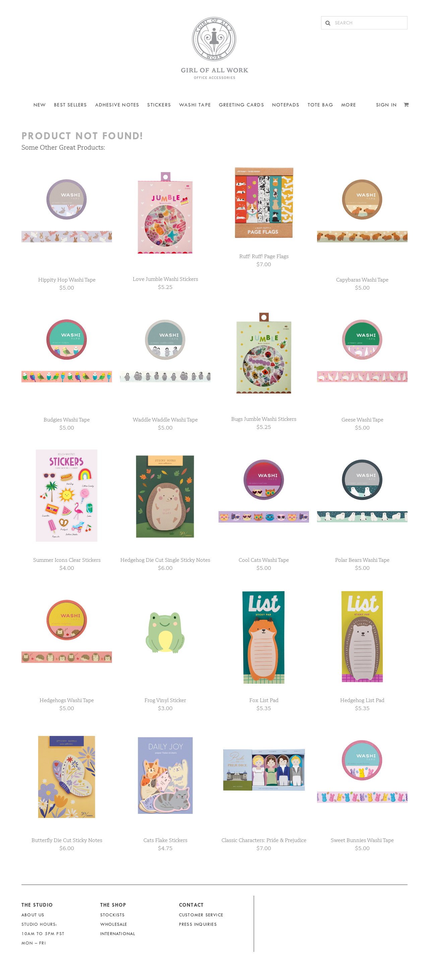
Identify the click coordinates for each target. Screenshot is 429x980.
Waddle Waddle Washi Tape (165, 420)
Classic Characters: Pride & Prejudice (264, 840)
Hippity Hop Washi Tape (67, 280)
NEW (40, 105)
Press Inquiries (198, 924)
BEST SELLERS (70, 105)
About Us (33, 915)
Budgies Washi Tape (67, 420)
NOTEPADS (286, 105)
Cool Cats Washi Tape (264, 560)
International (118, 934)
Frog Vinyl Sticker (165, 700)
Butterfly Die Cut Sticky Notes (67, 840)
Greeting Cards (241, 105)
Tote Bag (321, 105)
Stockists (113, 915)
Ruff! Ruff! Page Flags (264, 256)
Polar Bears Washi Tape (362, 560)
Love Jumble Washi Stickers (165, 279)
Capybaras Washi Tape (362, 280)
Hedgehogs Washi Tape (67, 700)
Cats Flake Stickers (165, 840)
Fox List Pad (264, 700)
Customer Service (201, 915)
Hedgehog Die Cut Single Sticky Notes (165, 560)
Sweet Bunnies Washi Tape (362, 840)
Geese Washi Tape (362, 420)
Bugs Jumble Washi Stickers (264, 419)
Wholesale (114, 924)
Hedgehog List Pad (362, 700)
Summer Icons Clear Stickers (67, 560)
